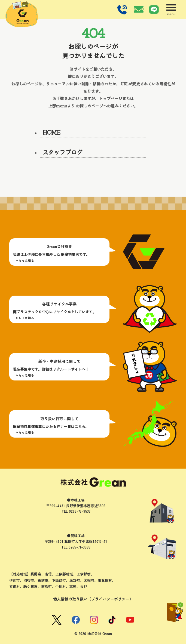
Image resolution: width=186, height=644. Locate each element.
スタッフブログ (62, 152)
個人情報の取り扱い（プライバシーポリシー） (93, 599)
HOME (52, 132)
